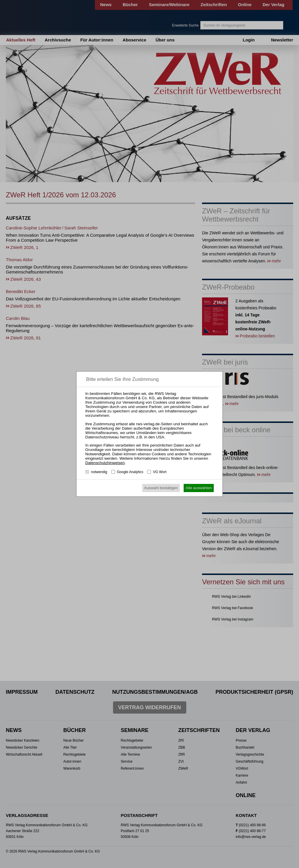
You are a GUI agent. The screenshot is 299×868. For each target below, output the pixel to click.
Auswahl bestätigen (161, 488)
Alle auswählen (199, 488)
